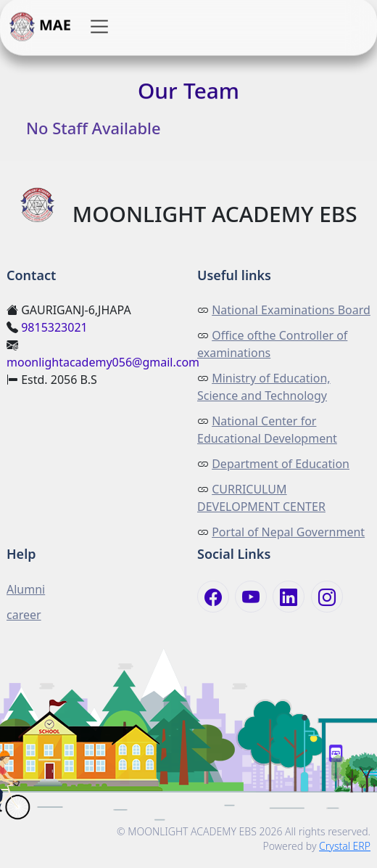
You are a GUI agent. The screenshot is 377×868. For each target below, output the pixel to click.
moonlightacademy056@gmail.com (103, 362)
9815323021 (54, 327)
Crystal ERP (345, 846)
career (24, 615)
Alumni (26, 589)
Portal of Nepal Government (288, 532)
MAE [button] (40, 27)
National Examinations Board (291, 310)
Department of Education (281, 464)
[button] (99, 27)
